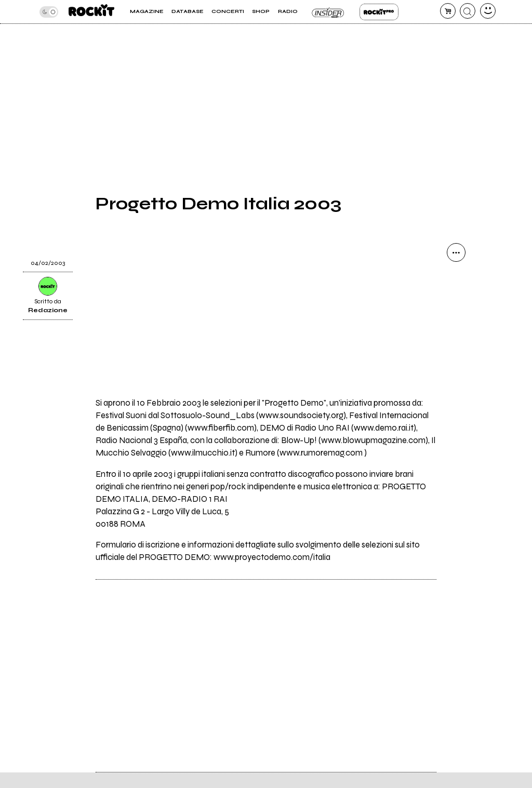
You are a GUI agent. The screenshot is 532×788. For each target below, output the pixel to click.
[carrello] (448, 11)
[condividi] (456, 252)
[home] (91, 12)
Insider (329, 12)
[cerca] (468, 11)
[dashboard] (488, 11)
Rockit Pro (379, 12)
